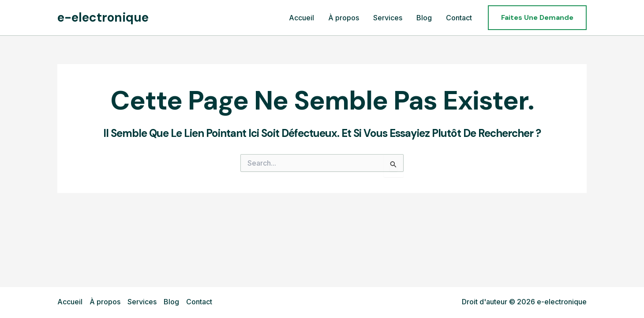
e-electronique (103, 17)
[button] (537, 18)
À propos (105, 302)
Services (142, 302)
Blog (171, 302)
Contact (199, 302)
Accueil (70, 302)
